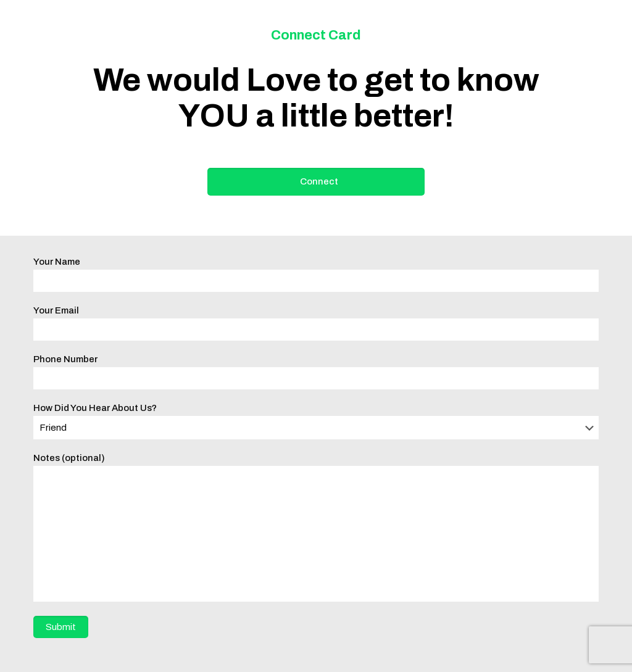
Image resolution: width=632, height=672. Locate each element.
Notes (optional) (316, 527)
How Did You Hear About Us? (316, 421)
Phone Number (316, 372)
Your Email (316, 323)
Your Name (316, 274)
